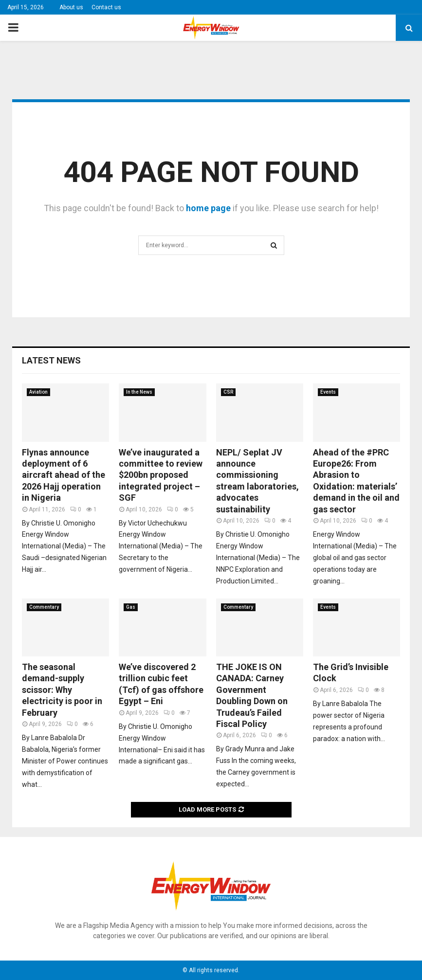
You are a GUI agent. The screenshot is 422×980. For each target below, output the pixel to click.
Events (328, 392)
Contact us (106, 7)
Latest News (51, 360)
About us (71, 7)
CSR (228, 392)
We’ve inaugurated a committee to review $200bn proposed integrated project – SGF (161, 475)
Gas (131, 607)
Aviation (38, 392)
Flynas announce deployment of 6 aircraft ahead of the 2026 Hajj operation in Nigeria (64, 475)
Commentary (44, 607)
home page (208, 208)
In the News (139, 392)
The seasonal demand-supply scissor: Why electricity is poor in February (62, 690)
